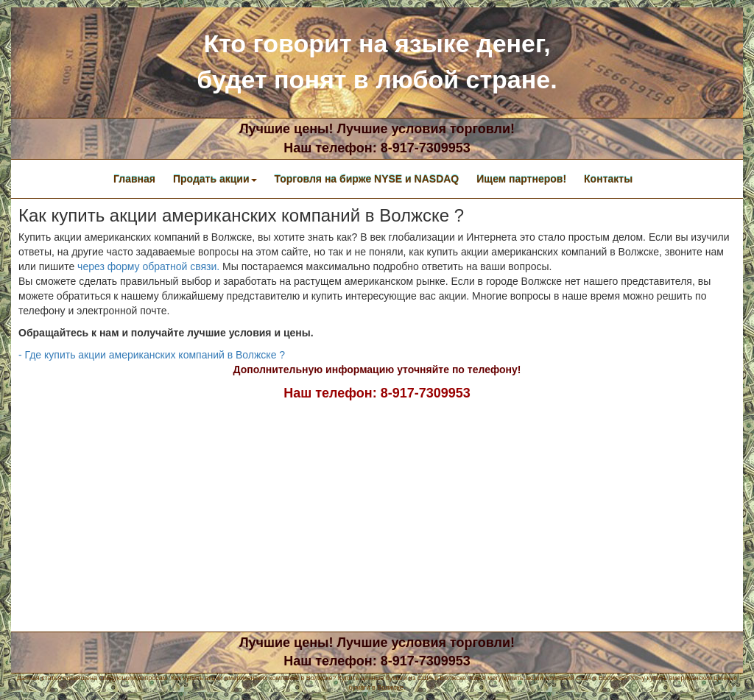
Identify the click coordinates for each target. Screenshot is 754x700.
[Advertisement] (377, 514)
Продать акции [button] (215, 179)
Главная (134, 179)
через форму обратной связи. (148, 266)
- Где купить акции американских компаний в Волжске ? (152, 355)
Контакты (608, 179)
